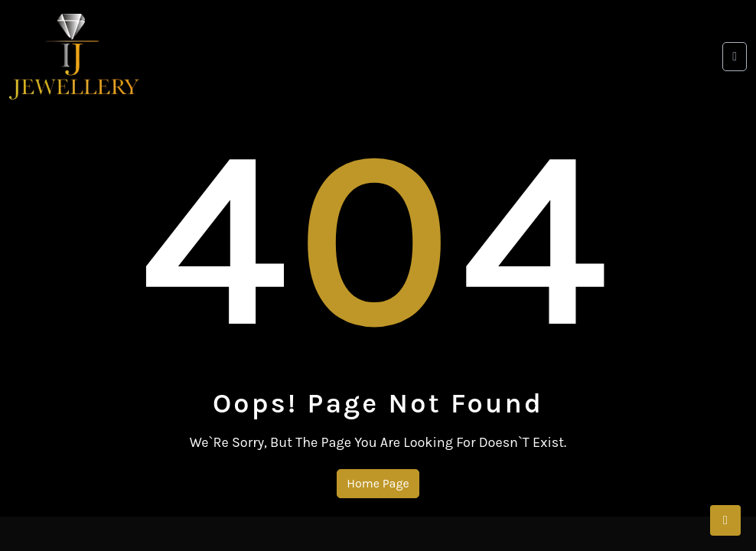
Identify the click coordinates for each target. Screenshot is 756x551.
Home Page (378, 483)
